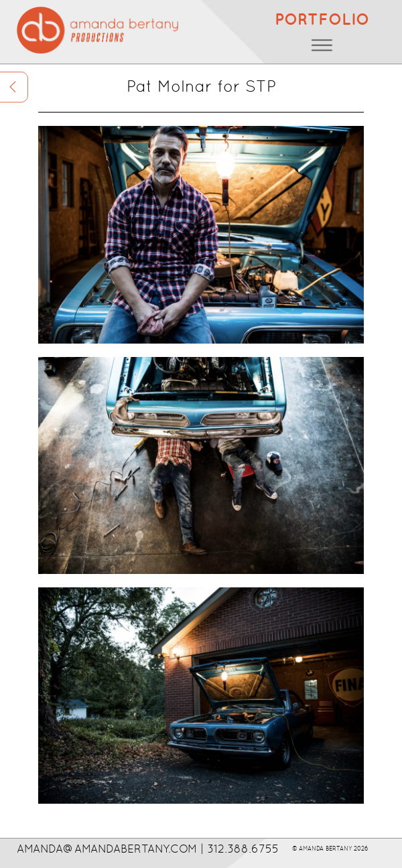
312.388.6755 (243, 849)
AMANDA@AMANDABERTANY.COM (107, 849)
